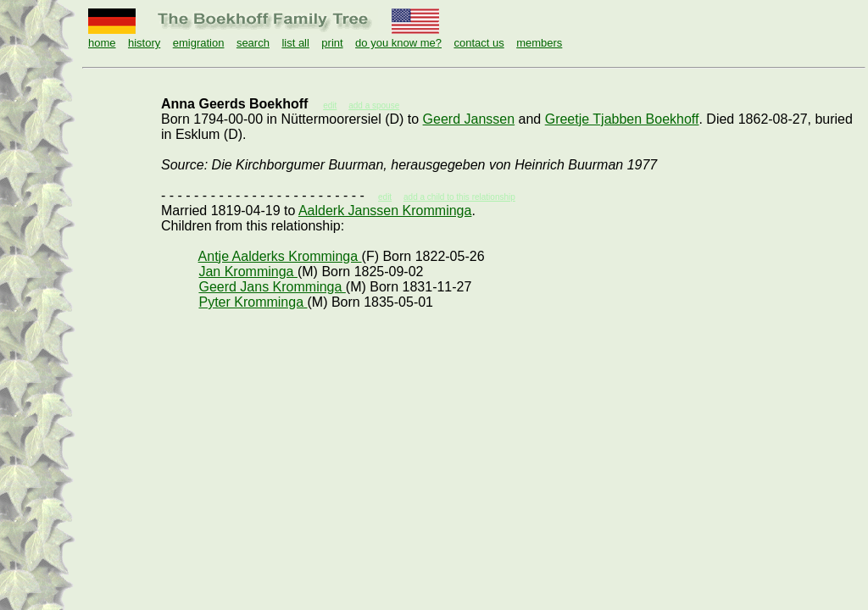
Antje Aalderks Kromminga (280, 256)
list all (295, 43)
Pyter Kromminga (253, 302)
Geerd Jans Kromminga (272, 287)
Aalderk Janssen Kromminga (385, 211)
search (253, 43)
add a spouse (374, 105)
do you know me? (398, 43)
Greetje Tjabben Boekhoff (622, 119)
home (102, 43)
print (332, 43)
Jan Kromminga (248, 272)
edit (385, 197)
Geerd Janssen (469, 119)
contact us (479, 43)
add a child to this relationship (459, 197)
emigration (199, 43)
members (539, 43)
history (144, 43)
